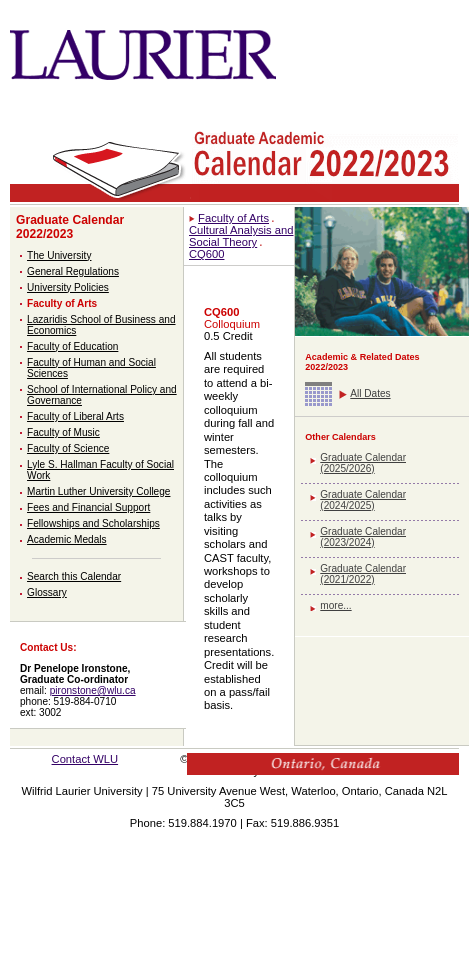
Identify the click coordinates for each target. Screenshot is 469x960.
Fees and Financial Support (88, 507)
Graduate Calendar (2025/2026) (363, 463)
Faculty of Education (72, 346)
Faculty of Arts (62, 303)
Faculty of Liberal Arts (75, 416)
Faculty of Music (63, 432)
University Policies (68, 287)
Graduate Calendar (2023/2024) (363, 537)
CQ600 (206, 254)
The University (59, 255)
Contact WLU (85, 759)
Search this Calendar (74, 576)
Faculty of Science (68, 448)
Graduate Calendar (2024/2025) (363, 500)
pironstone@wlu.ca (93, 690)
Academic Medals (67, 539)
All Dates (370, 393)
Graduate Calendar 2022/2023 (70, 227)
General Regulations (73, 271)
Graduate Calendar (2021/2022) (363, 574)
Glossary (47, 592)
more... (335, 605)
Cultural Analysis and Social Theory (241, 236)
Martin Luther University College (98, 491)
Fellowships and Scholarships (93, 523)
